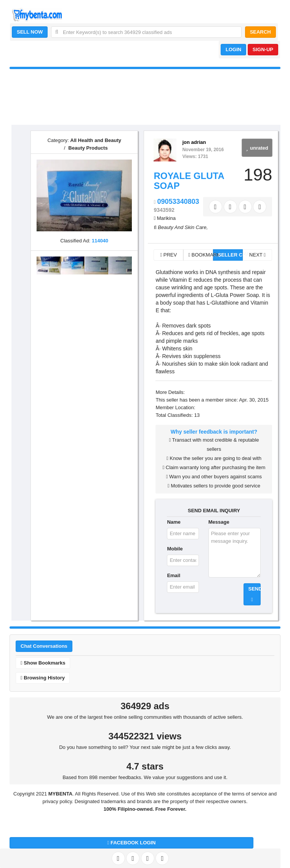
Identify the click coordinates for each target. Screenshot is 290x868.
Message (219, 522)
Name (174, 522)
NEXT (257, 255)
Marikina (166, 218)
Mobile (175, 549)
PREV (168, 255)
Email (174, 575)
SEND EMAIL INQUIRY (214, 511)
